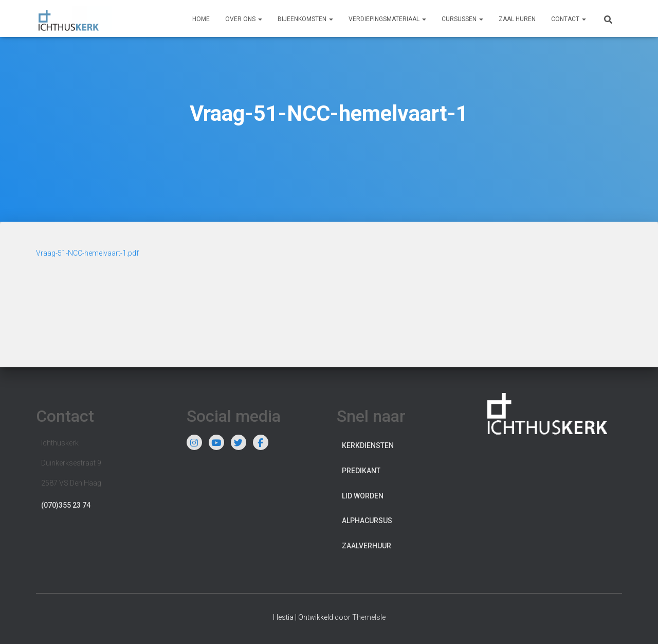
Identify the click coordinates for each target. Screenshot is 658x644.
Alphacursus (367, 521)
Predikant (361, 471)
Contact (569, 19)
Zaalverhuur (367, 546)
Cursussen (462, 19)
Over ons (244, 19)
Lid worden (363, 496)
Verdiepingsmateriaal (387, 19)
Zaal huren (517, 19)
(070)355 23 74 (66, 505)
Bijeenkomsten (305, 19)
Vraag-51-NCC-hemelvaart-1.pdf (87, 253)
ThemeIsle (369, 617)
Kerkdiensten (368, 445)
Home (201, 19)
